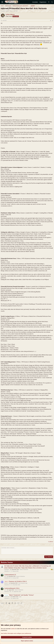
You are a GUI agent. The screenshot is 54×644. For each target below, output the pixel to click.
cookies (13, 629)
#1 (53, 21)
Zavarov (6, 583)
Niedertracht (7, 597)
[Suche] (52, 2)
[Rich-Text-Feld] (27, 550)
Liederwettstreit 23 (10, 575)
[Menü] (2, 2)
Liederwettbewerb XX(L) (12, 588)
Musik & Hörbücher (24, 570)
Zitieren (51, 542)
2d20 (20, 597)
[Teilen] (50, 21)
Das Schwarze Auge (23, 583)
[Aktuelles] (49, 2)
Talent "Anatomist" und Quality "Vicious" (21, 595)
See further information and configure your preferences (16, 633)
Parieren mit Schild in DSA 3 (18, 581)
